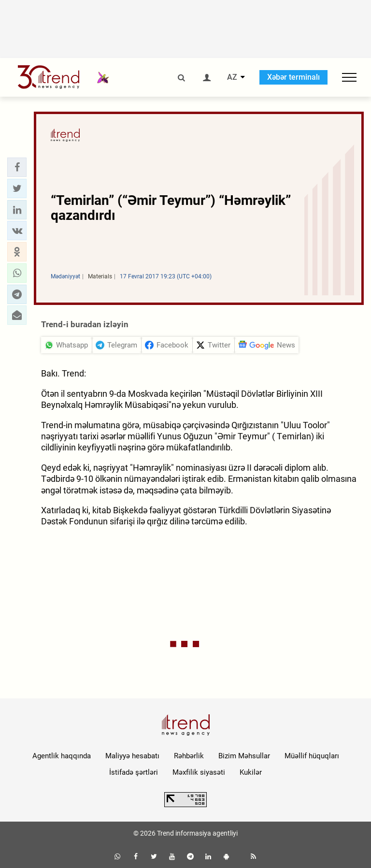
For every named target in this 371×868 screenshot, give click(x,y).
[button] (17, 167)
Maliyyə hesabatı (132, 756)
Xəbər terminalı (293, 77)
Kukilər (251, 772)
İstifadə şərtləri (134, 772)
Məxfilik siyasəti (199, 772)
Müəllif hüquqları (312, 756)
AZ (232, 77)
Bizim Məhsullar (244, 756)
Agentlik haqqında (62, 756)
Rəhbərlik (189, 756)
